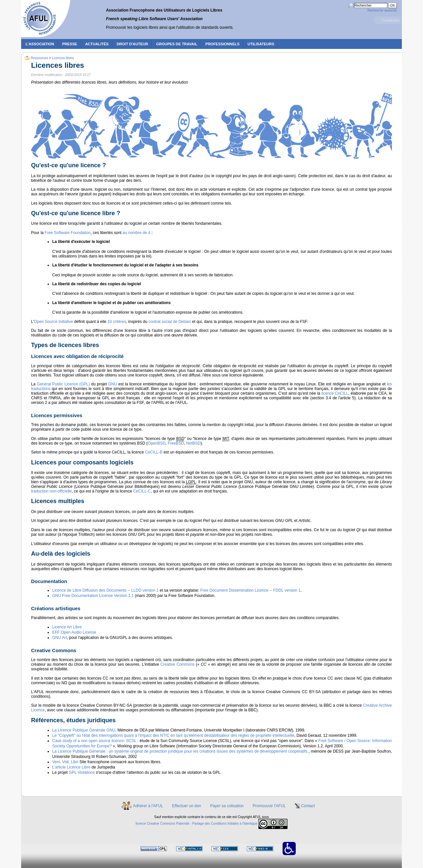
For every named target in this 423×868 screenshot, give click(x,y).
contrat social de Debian (170, 322)
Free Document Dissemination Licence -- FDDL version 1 (250, 590)
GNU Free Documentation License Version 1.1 (93, 596)
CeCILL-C (142, 491)
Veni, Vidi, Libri (65, 762)
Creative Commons (177, 664)
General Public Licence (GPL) (63, 384)
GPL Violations (82, 772)
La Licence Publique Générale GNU (84, 730)
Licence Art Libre (67, 627)
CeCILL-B (154, 452)
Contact (308, 806)
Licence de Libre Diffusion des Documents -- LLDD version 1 (105, 590)
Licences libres (63, 58)
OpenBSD (157, 443)
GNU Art (60, 638)
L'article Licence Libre (71, 767)
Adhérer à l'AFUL (148, 806)
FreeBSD (176, 443)
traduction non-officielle (51, 491)
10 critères (117, 322)
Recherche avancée (382, 10)
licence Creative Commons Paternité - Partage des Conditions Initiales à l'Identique (197, 824)
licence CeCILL (335, 393)
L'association (40, 44)
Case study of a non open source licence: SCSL (94, 741)
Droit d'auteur (132, 44)
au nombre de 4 (136, 233)
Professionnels (222, 44)
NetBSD (193, 443)
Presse (70, 44)
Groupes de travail (177, 44)
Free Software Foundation (68, 233)
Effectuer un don (187, 806)
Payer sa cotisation (227, 806)
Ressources (39, 58)
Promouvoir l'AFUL (269, 806)
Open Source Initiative (54, 322)
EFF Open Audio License (74, 632)
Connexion (391, 20)
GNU (113, 384)
